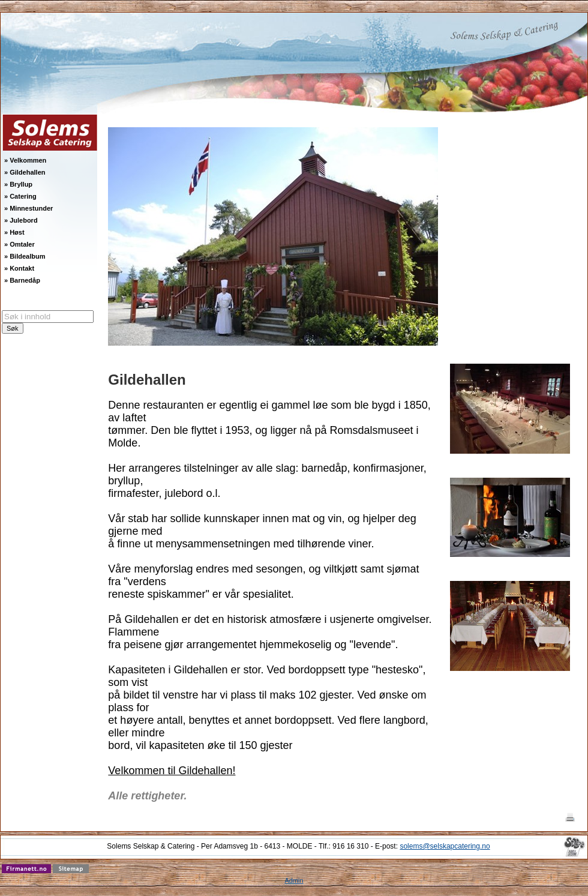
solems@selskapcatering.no (445, 846)
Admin (294, 880)
